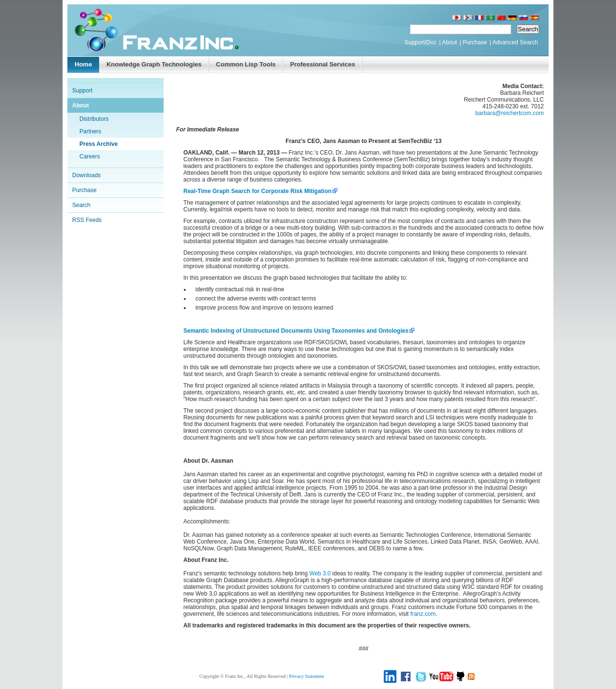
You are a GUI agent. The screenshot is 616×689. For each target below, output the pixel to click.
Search (81, 205)
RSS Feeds (87, 220)
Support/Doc (420, 42)
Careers (90, 156)
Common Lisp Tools (246, 64)
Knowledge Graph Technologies (154, 64)
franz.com (423, 614)
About (449, 42)
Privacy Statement (307, 676)
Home (83, 64)
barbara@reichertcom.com (510, 113)
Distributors (94, 119)
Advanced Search (515, 42)
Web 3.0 (320, 573)
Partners (90, 131)
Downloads (86, 175)
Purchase (475, 42)
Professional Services (323, 64)
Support (82, 91)
